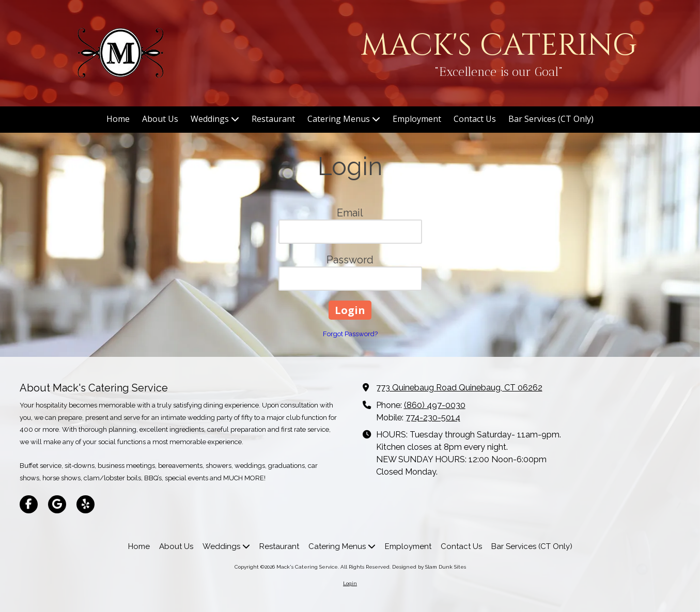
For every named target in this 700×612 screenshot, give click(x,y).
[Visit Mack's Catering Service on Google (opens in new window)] (57, 504)
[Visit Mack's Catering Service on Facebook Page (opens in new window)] (29, 504)
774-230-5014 (433, 418)
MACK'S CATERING (499, 46)
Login (350, 583)
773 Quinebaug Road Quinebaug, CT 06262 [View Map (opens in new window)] (459, 388)
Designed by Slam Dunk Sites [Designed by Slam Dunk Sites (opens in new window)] (429, 567)
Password (350, 260)
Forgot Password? (350, 334)
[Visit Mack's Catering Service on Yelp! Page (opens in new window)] (85, 504)
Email (350, 213)
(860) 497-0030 (435, 405)
